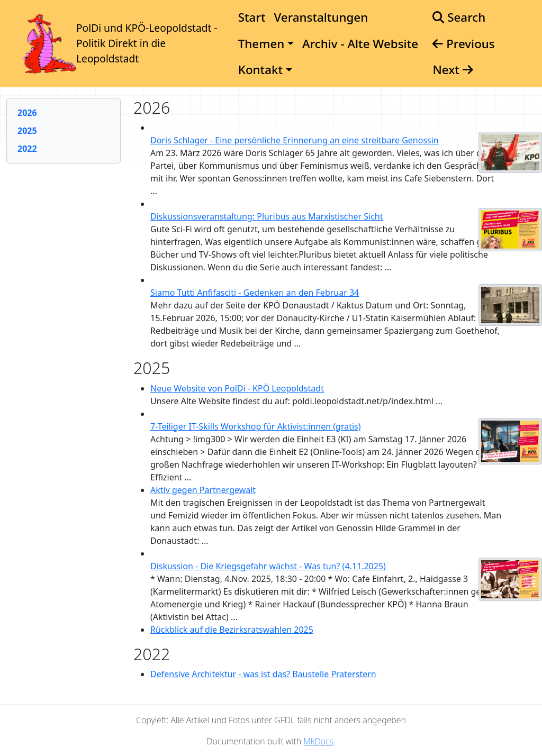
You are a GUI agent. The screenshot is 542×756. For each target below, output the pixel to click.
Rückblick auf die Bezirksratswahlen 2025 (232, 630)
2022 (27, 149)
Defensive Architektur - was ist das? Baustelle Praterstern (263, 674)
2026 (27, 113)
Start (252, 17)
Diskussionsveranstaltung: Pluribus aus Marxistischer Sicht (267, 216)
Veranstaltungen (321, 17)
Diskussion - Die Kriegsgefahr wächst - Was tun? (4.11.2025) (268, 566)
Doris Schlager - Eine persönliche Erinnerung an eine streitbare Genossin (295, 140)
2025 (27, 131)
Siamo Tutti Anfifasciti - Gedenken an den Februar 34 (255, 293)
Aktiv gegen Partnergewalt (203, 490)
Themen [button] (261, 44)
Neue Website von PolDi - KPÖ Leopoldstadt (237, 388)
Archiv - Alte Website (360, 44)
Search (459, 17)
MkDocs (318, 741)
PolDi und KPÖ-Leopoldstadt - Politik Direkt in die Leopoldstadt (147, 43)
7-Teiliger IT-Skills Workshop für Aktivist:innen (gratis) (256, 426)
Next (453, 70)
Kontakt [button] (260, 70)
